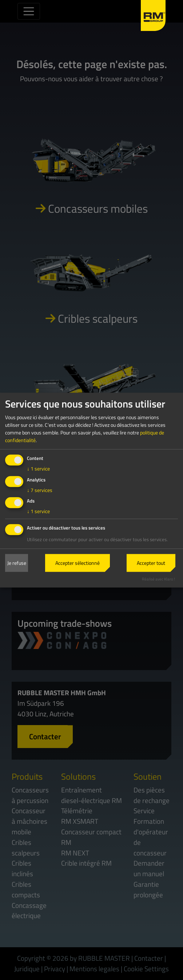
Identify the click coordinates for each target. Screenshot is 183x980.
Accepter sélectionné (77, 563)
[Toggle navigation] (29, 11)
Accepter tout (151, 563)
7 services (40, 490)
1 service (38, 469)
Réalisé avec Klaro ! (158, 579)
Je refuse (17, 563)
